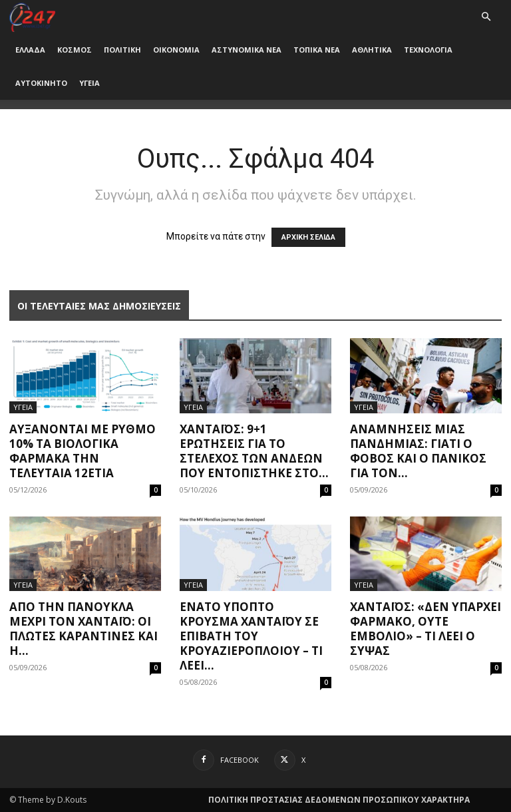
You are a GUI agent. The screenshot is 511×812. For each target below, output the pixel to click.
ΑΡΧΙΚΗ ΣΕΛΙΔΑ (308, 237)
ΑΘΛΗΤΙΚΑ (372, 50)
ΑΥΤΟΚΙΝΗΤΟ (41, 83)
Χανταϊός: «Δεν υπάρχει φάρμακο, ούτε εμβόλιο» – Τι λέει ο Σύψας (426, 629)
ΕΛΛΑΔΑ (30, 50)
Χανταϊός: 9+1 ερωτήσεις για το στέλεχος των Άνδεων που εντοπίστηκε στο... (254, 451)
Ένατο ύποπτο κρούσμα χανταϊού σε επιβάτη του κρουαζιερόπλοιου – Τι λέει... (251, 636)
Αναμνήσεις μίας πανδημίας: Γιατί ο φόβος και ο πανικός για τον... (418, 451)
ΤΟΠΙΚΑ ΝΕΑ (317, 50)
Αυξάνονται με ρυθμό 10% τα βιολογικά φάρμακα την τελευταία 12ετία (83, 451)
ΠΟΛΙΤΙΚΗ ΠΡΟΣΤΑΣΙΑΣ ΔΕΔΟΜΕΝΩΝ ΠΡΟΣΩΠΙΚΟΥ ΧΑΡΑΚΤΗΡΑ (339, 800)
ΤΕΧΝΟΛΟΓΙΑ (428, 50)
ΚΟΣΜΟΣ (75, 50)
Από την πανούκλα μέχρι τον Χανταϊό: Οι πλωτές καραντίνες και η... (84, 629)
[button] (486, 17)
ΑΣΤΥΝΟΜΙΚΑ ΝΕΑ (247, 50)
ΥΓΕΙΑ (89, 83)
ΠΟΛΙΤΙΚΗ (122, 50)
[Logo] (32, 16)
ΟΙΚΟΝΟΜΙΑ (176, 50)
